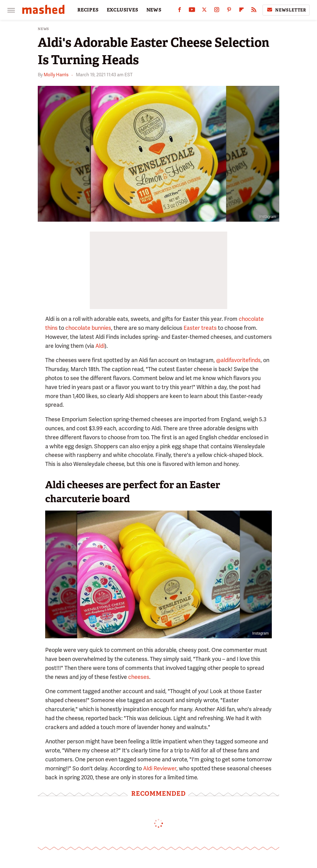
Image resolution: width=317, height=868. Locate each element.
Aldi (100, 346)
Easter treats (200, 328)
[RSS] (254, 11)
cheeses (139, 677)
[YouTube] (192, 11)
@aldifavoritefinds (238, 360)
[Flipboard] (241, 11)
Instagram (268, 217)
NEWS (154, 10)
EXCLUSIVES (123, 10)
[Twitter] (204, 11)
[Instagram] (217, 11)
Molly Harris (56, 75)
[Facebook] (180, 11)
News (43, 29)
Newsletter (286, 10)
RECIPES (88, 10)
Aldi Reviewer (160, 768)
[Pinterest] (229, 11)
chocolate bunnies (88, 328)
